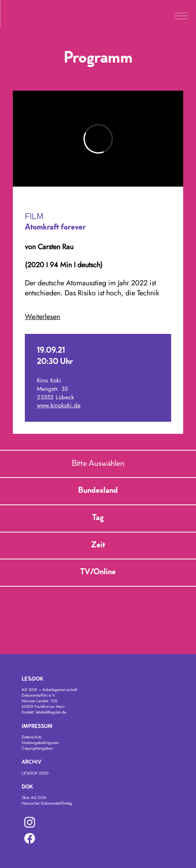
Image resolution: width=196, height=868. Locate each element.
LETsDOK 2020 (35, 773)
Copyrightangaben (37, 748)
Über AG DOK (34, 798)
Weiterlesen (42, 317)
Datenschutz (32, 737)
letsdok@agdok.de (51, 712)
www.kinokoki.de (59, 405)
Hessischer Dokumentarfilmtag (47, 803)
